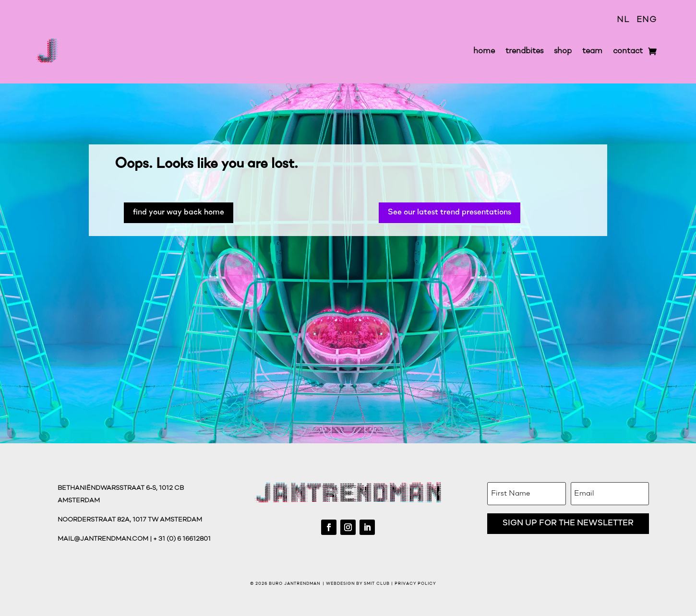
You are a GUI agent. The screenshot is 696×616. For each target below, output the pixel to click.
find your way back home (179, 212)
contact (628, 51)
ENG (647, 20)
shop (563, 51)
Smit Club (377, 584)
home (484, 51)
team (592, 51)
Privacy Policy (415, 584)
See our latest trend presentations (450, 212)
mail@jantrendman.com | (105, 539)
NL (623, 20)
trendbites (524, 51)
